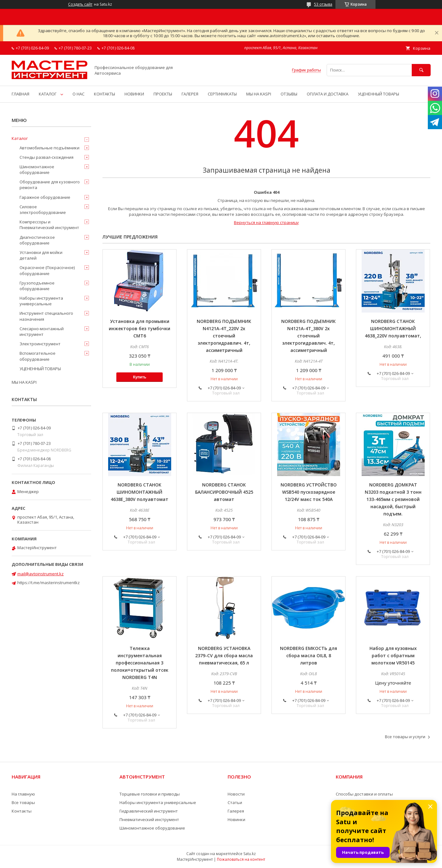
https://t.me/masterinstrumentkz (49, 583)
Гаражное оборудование (45, 197)
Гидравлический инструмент (149, 811)
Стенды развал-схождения (47, 157)
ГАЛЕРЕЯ (190, 94)
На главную (23, 794)
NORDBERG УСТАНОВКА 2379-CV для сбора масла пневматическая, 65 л (224, 655)
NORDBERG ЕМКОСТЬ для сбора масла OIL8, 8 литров (308, 655)
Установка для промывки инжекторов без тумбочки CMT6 (140, 328)
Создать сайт (80, 4)
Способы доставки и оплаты (364, 794)
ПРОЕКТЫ (163, 94)
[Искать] (421, 70)
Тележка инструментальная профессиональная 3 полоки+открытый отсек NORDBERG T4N (140, 663)
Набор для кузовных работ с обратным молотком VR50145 (393, 655)
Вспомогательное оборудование (38, 356)
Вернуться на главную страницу (266, 222)
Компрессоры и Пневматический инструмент (49, 225)
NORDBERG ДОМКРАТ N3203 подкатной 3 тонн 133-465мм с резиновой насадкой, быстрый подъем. (393, 499)
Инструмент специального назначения (46, 316)
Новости (236, 794)
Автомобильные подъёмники (49, 148)
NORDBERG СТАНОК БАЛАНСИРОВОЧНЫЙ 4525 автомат (224, 492)
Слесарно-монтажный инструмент (42, 331)
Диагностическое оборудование (37, 240)
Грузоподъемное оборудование (37, 286)
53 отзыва (323, 4)
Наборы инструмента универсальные (41, 301)
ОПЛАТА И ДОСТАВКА (328, 94)
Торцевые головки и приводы (150, 794)
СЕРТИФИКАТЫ (222, 94)
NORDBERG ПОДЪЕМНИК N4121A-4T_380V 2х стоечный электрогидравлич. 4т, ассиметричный (308, 336)
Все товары (23, 802)
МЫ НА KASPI (259, 94)
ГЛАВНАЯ (20, 94)
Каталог (20, 138)
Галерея (236, 811)
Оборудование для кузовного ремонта (50, 185)
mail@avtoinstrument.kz (41, 574)
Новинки (236, 819)
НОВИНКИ (134, 94)
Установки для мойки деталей (41, 255)
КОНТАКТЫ (105, 94)
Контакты (22, 811)
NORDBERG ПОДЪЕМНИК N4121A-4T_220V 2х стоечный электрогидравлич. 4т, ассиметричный (224, 336)
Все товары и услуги (405, 737)
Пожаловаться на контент (241, 859)
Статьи (235, 802)
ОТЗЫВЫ (289, 94)
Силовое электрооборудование (43, 210)
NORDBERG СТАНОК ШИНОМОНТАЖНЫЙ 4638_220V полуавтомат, (393, 328)
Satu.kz (250, 854)
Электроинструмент (40, 344)
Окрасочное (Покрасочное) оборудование (47, 270)
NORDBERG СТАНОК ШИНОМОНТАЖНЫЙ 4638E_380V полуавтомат (140, 492)
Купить (140, 377)
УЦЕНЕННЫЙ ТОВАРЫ (378, 94)
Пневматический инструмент (149, 819)
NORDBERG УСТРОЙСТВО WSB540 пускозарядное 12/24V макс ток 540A (309, 492)
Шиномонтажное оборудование (37, 170)
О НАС (79, 94)
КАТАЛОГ (48, 94)
